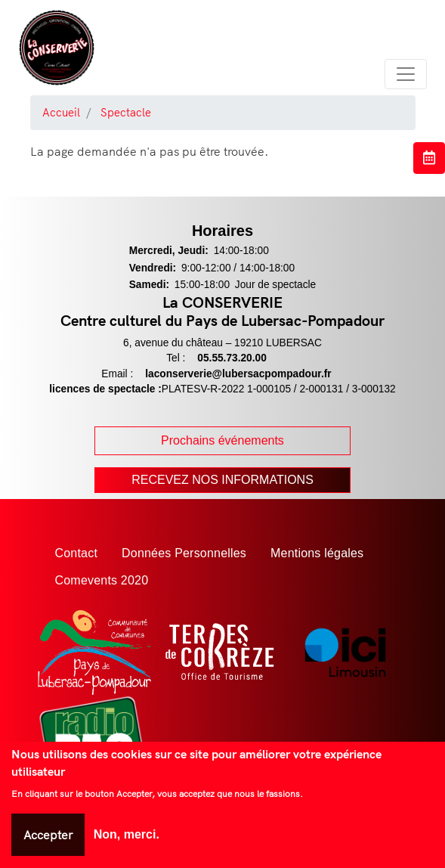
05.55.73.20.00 (232, 358)
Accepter (48, 835)
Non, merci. (127, 834)
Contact (77, 553)
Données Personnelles (184, 553)
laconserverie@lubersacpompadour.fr (238, 374)
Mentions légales (317, 553)
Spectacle (126, 112)
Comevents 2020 (102, 580)
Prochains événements (222, 440)
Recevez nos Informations (222, 480)
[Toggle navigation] (406, 74)
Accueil (61, 112)
